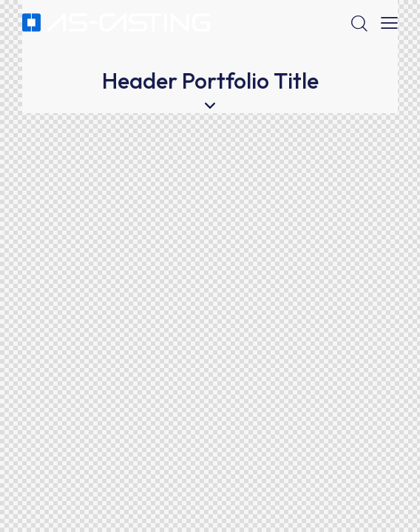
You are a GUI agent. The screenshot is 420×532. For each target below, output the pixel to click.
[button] (389, 23)
